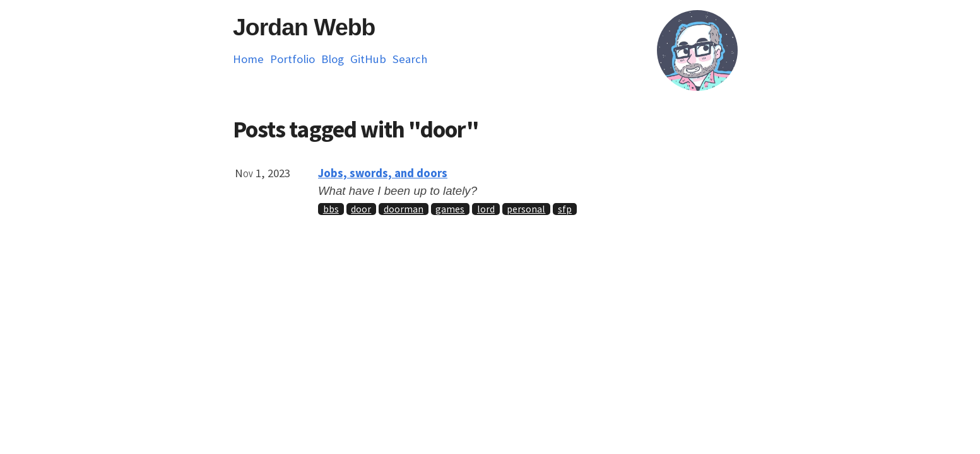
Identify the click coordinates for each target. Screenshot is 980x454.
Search (410, 59)
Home (248, 59)
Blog (333, 59)
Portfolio (292, 59)
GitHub (368, 59)
